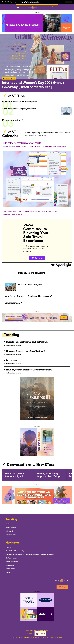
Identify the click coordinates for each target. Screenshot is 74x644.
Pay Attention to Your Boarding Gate (20, 102)
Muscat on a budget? (12, 120)
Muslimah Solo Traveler (13, 345)
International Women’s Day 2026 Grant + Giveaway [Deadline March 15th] (33, 85)
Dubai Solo (12, 360)
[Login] (53, 7)
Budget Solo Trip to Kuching (32, 273)
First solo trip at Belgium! (30, 284)
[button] (68, 2)
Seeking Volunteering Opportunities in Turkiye (49, 475)
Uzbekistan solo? (13, 303)
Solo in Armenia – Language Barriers (19, 108)
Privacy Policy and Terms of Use (30, 2)
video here (36, 146)
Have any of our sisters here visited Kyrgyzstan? (29, 370)
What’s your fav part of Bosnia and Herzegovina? (28, 296)
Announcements (9, 78)
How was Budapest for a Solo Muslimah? (26, 351)
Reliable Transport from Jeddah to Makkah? (27, 342)
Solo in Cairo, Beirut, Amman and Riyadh (15, 475)
